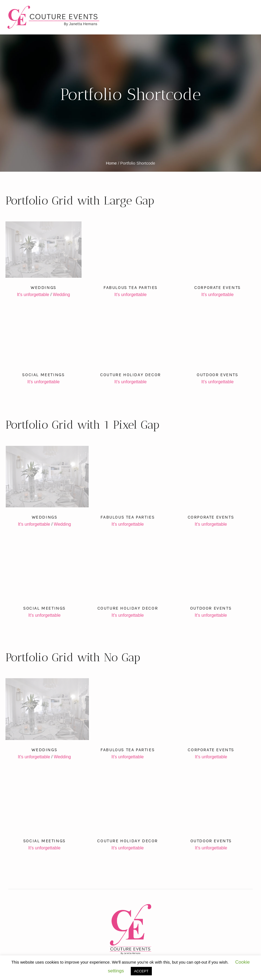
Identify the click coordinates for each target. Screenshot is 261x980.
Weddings (43, 287)
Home (111, 163)
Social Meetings (43, 375)
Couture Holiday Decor (130, 375)
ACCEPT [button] (141, 971)
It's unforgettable (33, 295)
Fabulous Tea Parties (130, 287)
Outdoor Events (217, 375)
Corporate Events (217, 287)
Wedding (61, 295)
